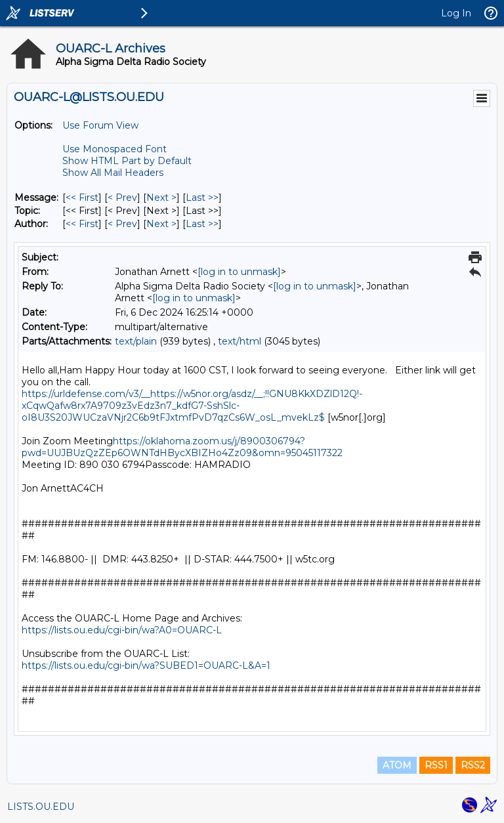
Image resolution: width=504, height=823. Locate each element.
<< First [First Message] (82, 198)
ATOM (397, 765)
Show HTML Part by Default (127, 161)
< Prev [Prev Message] (122, 198)
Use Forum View (100, 125)
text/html (240, 341)
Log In (456, 13)
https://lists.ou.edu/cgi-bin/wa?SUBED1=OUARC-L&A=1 (146, 665)
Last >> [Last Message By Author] (202, 224)
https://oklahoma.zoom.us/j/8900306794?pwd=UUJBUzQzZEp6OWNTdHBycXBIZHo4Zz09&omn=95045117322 (182, 447)
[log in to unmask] (239, 272)
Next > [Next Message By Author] (161, 224)
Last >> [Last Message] (202, 198)
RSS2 (473, 765)
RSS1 (436, 765)
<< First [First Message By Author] (82, 224)
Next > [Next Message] (161, 198)
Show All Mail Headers (113, 173)
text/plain (136, 341)
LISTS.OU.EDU (41, 807)
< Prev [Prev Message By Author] (122, 224)
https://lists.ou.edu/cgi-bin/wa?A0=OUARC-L (122, 630)
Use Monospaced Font (115, 149)
